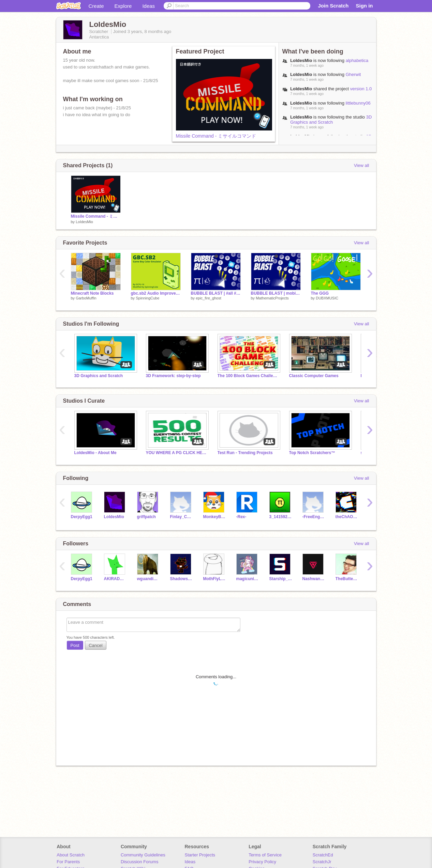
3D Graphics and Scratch (331, 120)
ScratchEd (323, 855)
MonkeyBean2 (215, 517)
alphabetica (357, 60)
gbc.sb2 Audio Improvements (156, 293)
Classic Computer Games (314, 376)
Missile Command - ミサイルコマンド (216, 136)
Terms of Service (265, 855)
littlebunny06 (358, 103)
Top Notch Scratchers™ (312, 453)
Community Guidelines (143, 855)
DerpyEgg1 (82, 517)
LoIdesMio (84, 222)
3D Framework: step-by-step (173, 376)
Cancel (95, 645)
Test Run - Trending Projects (245, 453)
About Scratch (71, 855)
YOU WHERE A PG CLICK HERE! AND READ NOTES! (177, 453)
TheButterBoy (347, 579)
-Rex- (241, 517)
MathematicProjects (272, 298)
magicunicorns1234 (248, 579)
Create (96, 6)
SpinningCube (147, 298)
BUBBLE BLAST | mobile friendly (276, 293)
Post (75, 645)
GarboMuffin (86, 298)
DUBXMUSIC (327, 298)
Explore (123, 6)
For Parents (68, 862)
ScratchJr (322, 862)
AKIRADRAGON (115, 579)
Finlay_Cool (182, 517)
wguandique (148, 579)
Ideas (148, 6)
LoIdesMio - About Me (95, 453)
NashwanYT (314, 579)
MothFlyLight (215, 579)
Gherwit (353, 74)
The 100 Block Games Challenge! (248, 376)
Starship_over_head (281, 579)
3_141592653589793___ (281, 517)
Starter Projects (200, 855)
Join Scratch (333, 6)
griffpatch (146, 517)
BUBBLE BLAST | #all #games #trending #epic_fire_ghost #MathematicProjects (216, 293)
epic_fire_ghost (208, 298)
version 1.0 (361, 89)
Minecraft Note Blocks (92, 293)
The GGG (320, 293)
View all (362, 165)
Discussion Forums (140, 862)
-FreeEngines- (314, 517)
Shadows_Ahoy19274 (182, 579)
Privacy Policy (262, 862)
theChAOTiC (347, 517)
